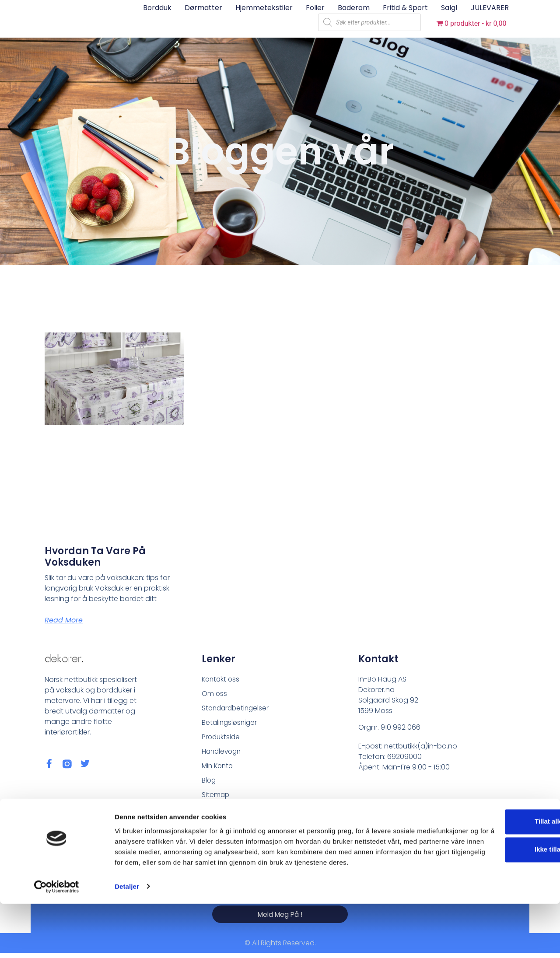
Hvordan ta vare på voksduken (95, 557)
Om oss (215, 694)
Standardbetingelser (237, 709)
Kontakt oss (222, 679)
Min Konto (219, 768)
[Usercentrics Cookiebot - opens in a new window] (57, 941)
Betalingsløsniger (231, 724)
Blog (209, 783)
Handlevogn (223, 753)
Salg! (449, 8)
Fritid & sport (405, 8)
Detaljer (127, 941)
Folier (315, 8)
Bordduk (157, 8)
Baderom (354, 8)
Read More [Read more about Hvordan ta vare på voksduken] (64, 620)
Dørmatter (203, 8)
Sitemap (216, 798)
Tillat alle (487, 865)
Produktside (222, 739)
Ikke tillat (487, 893)
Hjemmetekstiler (264, 8)
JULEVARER (490, 8)
